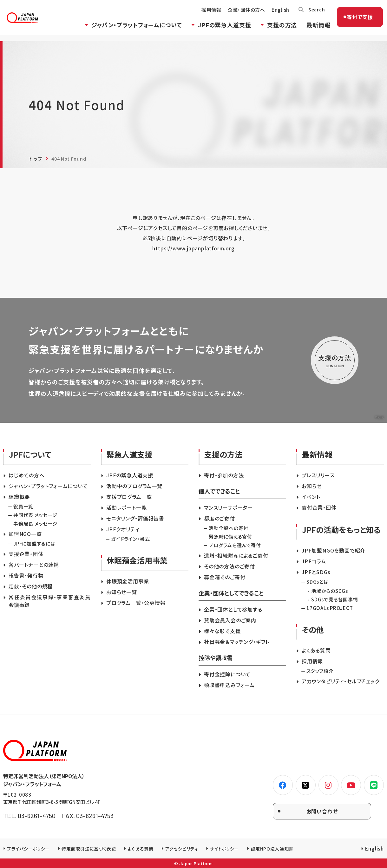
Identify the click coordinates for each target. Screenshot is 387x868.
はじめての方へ (27, 475)
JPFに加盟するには (34, 543)
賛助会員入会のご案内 (230, 620)
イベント (311, 497)
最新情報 (313, 30)
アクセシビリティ (182, 849)
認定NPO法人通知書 (272, 849)
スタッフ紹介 (320, 671)
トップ (36, 159)
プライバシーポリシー (28, 849)
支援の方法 (277, 30)
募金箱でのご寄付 (225, 577)
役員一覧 (23, 506)
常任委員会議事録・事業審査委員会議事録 (50, 601)
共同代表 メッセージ (35, 515)
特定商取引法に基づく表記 (89, 849)
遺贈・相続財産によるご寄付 (236, 555)
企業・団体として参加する (233, 609)
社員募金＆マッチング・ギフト (237, 642)
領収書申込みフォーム (229, 685)
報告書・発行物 (26, 575)
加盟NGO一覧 (25, 534)
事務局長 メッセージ (35, 523)
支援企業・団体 (26, 554)
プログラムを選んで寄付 (235, 545)
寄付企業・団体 (319, 507)
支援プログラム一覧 (129, 497)
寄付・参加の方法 (224, 475)
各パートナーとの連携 (34, 565)
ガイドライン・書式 (131, 539)
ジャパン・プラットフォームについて (131, 30)
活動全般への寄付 (229, 528)
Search (312, 14)
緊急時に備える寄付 (230, 537)
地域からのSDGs (330, 591)
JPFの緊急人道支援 (219, 30)
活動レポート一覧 (126, 507)
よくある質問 (316, 650)
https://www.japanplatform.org (193, 248)
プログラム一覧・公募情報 (136, 603)
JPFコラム (314, 561)
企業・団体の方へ (241, 14)
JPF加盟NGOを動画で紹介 (334, 550)
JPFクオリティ (123, 529)
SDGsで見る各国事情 (335, 599)
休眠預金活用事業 (128, 581)
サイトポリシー (224, 849)
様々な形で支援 (222, 631)
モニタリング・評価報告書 (135, 518)
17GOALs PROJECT (330, 608)
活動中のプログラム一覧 (134, 486)
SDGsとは (318, 582)
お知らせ (312, 486)
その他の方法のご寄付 (230, 566)
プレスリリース (318, 475)
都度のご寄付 (220, 518)
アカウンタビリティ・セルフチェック (341, 681)
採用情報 (206, 14)
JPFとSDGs (316, 572)
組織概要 (19, 497)
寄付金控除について (227, 674)
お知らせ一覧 (122, 592)
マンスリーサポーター (228, 507)
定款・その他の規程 (31, 586)
